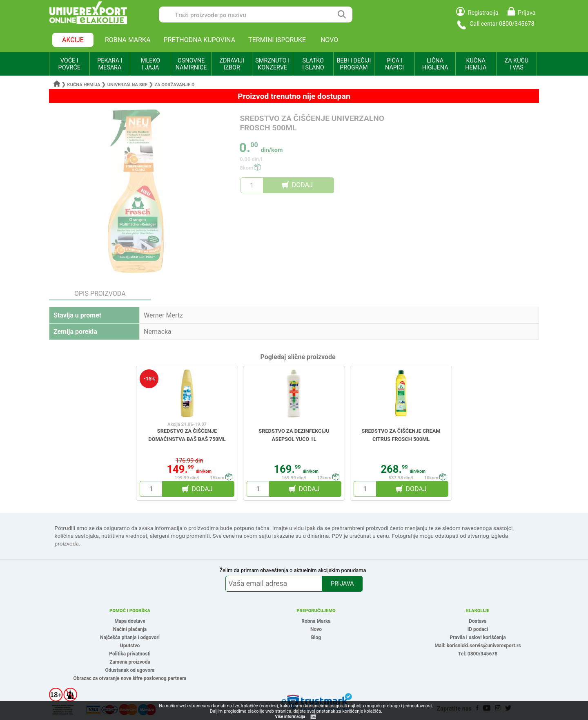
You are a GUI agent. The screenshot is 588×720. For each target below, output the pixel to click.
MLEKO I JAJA (150, 64)
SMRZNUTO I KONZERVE (272, 64)
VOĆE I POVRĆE (69, 64)
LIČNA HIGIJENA (435, 64)
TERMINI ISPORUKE (277, 40)
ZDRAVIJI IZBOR (232, 64)
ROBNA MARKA (128, 40)
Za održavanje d (174, 85)
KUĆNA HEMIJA (476, 64)
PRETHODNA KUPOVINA (200, 40)
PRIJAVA (342, 584)
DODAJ (302, 185)
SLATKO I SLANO (313, 64)
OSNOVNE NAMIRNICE (191, 64)
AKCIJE (73, 40)
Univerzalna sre (127, 85)
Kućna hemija (84, 85)
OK (314, 717)
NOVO (329, 40)
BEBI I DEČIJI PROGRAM (354, 64)
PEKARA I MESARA (110, 64)
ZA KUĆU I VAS (516, 64)
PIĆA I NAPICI (394, 64)
